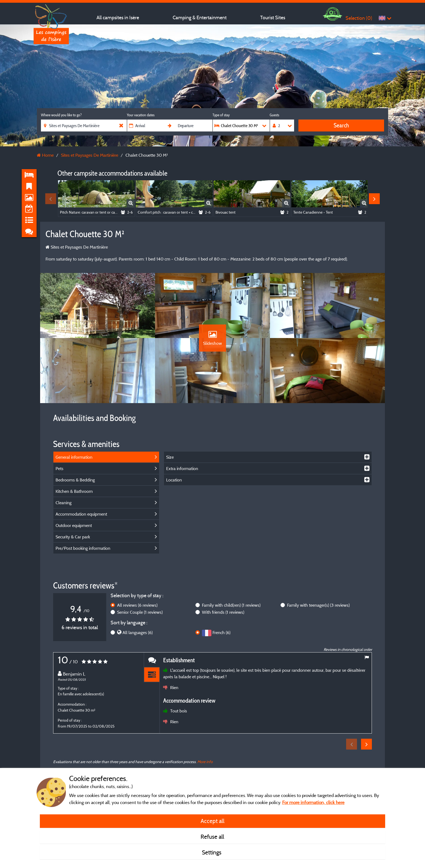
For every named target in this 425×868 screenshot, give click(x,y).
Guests (274, 115)
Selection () (359, 18)
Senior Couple (140, 612)
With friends (223, 612)
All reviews (137, 605)
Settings (212, 852)
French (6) (221, 632)
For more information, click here (313, 802)
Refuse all (212, 837)
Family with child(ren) (231, 605)
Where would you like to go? (61, 115)
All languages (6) (138, 632)
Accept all (212, 821)
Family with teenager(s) (318, 605)
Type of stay (221, 115)
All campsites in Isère (118, 17)
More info (205, 762)
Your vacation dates (141, 115)
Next (374, 199)
